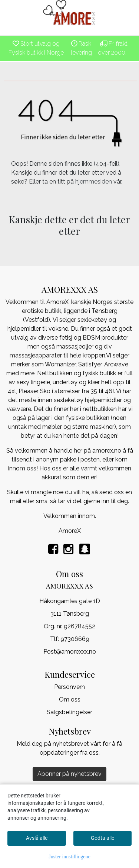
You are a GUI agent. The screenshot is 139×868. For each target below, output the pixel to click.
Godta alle (102, 838)
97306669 (75, 639)
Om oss (70, 699)
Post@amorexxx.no (70, 652)
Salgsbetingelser (69, 712)
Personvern (69, 687)
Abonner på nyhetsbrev (69, 774)
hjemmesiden (94, 182)
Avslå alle (37, 838)
